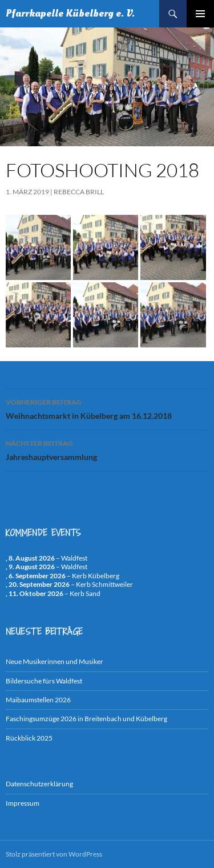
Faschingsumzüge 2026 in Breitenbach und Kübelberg (86, 719)
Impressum (23, 803)
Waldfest (74, 558)
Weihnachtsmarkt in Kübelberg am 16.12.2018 (107, 408)
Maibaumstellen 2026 (38, 700)
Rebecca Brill (79, 192)
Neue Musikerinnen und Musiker (54, 661)
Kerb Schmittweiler (104, 584)
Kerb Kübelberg (96, 576)
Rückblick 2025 (29, 738)
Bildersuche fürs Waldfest (44, 681)
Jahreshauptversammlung (107, 449)
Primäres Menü (200, 14)
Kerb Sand (85, 593)
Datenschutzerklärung (39, 784)
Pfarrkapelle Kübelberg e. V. (70, 13)
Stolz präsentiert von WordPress (54, 854)
